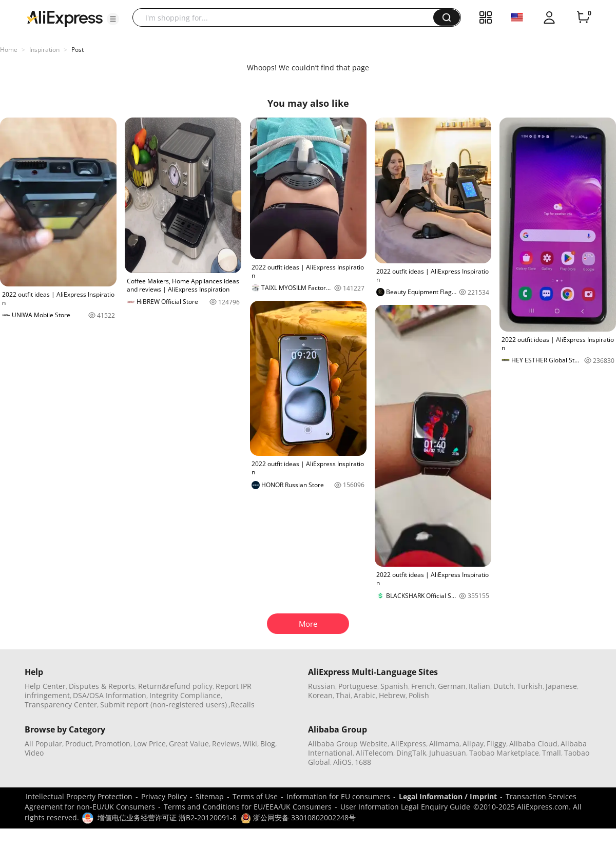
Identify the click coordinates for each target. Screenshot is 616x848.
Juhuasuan (448, 753)
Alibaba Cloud (533, 744)
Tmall (552, 753)
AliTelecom (374, 753)
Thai (343, 695)
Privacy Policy (164, 796)
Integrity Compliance (185, 695)
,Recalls (242, 705)
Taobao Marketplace (504, 753)
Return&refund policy (175, 686)
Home (9, 50)
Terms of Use (255, 796)
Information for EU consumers (338, 796)
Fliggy (496, 744)
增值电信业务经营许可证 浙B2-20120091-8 (167, 817)
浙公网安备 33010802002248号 (298, 817)
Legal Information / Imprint (448, 796)
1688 (363, 762)
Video (34, 753)
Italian (479, 686)
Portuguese (358, 686)
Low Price (150, 744)
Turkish (530, 686)
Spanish (394, 686)
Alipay (473, 744)
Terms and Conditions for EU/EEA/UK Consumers (248, 807)
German (452, 686)
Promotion (113, 744)
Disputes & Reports (102, 686)
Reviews (226, 744)
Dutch (504, 686)
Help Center (45, 686)
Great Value (189, 744)
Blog (268, 744)
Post (78, 50)
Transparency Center (61, 705)
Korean (320, 695)
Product (79, 744)
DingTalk (411, 753)
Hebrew (392, 695)
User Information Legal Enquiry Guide (405, 807)
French (423, 686)
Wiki (250, 744)
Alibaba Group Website (348, 744)
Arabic (365, 695)
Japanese (561, 686)
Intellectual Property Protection (79, 796)
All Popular (43, 744)
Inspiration (44, 50)
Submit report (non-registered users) (163, 705)
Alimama (444, 744)
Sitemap (210, 796)
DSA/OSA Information (110, 695)
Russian (322, 686)
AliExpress (408, 744)
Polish (419, 695)
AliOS (342, 762)
